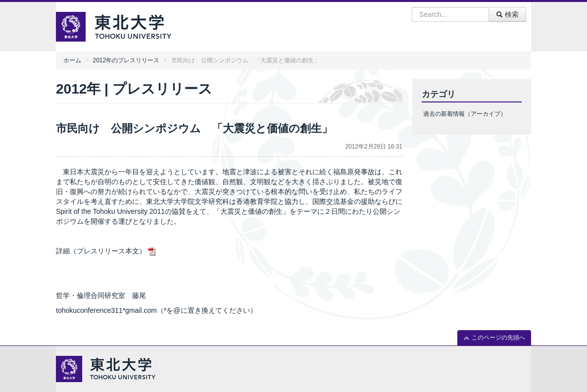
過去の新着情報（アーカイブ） (465, 114)
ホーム (72, 60)
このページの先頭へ (494, 338)
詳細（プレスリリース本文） (101, 251)
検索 (507, 14)
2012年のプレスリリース (126, 60)
